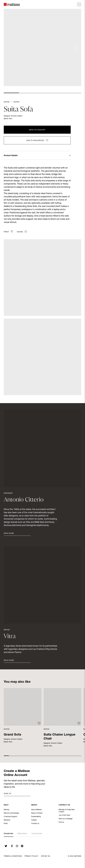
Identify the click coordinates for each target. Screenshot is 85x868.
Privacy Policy (32, 856)
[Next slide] (76, 47)
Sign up (7, 794)
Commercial (37, 834)
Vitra (10, 119)
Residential (8, 834)
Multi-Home (22, 834)
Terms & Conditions (13, 856)
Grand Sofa (12, 735)
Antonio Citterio (17, 116)
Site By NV (46, 856)
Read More (9, 533)
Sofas (7, 102)
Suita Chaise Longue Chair (60, 737)
